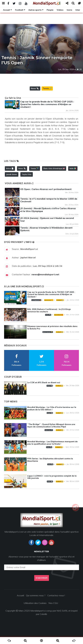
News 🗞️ (35, 88)
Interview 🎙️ (49, 430)
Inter (78, 10)
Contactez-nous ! (56, 595)
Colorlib (43, 614)
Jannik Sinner (12, 174)
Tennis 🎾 (47, 88)
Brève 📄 (10, 168)
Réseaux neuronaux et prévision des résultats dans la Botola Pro (52, 327)
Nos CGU (53, 603)
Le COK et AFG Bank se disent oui (44, 382)
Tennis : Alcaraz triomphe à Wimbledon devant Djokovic (46, 229)
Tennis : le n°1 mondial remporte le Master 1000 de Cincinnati (49, 200)
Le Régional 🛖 (36, 300)
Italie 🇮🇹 (73, 168)
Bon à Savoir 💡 (48, 332)
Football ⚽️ (60, 300)
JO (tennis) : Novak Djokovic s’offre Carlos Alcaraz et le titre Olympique (48, 210)
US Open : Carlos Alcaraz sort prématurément (46, 189)
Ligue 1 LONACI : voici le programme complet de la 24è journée (52, 477)
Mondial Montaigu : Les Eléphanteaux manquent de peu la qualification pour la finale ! (52, 443)
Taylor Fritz (27, 174)
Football (19, 10)
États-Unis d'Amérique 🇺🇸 (54, 168)
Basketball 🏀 (59, 315)
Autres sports (35, 10)
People (50, 10)
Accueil (7, 10)
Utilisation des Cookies (35, 603)
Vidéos (60, 10)
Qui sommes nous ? (36, 595)
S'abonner (42, 578)
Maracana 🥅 (49, 300)
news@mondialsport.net (45, 274)
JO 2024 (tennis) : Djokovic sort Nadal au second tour (47, 219)
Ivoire (69, 10)
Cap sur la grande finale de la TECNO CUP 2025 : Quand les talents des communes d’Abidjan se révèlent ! (47, 104)
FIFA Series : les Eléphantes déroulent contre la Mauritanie (50, 460)
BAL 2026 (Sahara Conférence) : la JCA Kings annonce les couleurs (49, 310)
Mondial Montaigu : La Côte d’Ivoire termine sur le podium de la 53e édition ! (52, 408)
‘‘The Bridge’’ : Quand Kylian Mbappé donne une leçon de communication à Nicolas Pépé (51, 425)
